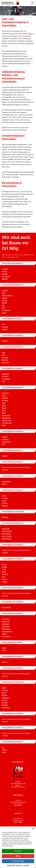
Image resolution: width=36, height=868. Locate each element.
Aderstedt (5, 269)
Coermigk (5, 329)
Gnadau (4, 408)
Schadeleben (6, 626)
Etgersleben (5, 362)
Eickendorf (5, 360)
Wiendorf (5, 700)
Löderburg (5, 506)
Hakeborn (5, 437)
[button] (33, 829)
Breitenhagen (6, 310)
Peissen (4, 564)
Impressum (26, 865)
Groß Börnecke (6, 415)
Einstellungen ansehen (18, 861)
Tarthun (4, 648)
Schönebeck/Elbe (7, 631)
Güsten (4, 425)
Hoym (4, 444)
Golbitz (4, 410)
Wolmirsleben (6, 708)
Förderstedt (5, 374)
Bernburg (5, 300)
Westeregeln (6, 698)
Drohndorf (5, 341)
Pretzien (4, 579)
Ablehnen (18, 856)
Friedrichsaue (6, 379)
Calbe (4, 324)
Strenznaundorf (6, 636)
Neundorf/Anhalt (7, 536)
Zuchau (4, 752)
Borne (4, 308)
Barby (4, 293)
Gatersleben (9, 25)
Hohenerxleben (6, 442)
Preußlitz (5, 582)
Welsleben (5, 690)
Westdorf (5, 695)
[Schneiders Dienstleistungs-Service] (10, 3)
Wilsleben (5, 703)
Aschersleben (6, 276)
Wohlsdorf (5, 705)
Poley (4, 577)
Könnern (4, 484)
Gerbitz (4, 396)
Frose (4, 382)
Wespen (4, 693)
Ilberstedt (5, 456)
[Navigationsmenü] (32, 3)
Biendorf (4, 303)
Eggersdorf (5, 358)
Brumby (4, 313)
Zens (3, 747)
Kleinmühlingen (7, 482)
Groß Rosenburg (7, 420)
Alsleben (4, 271)
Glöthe (4, 406)
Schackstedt (5, 624)
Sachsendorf (6, 619)
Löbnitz (4, 501)
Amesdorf (5, 274)
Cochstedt (5, 327)
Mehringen (5, 517)
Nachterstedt (6, 529)
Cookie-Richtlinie (11, 865)
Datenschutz (19, 865)
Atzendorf (5, 279)
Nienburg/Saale (7, 539)
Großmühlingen (6, 418)
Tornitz (4, 650)
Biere (3, 305)
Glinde (4, 403)
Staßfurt (4, 634)
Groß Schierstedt (7, 423)
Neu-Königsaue (6, 534)
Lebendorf (5, 498)
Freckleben (5, 377)
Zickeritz (4, 750)
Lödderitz (5, 503)
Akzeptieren (18, 851)
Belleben (4, 298)
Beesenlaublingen (7, 295)
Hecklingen (5, 439)
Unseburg (5, 662)
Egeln (4, 355)
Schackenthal (6, 622)
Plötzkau (4, 567)
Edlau (4, 353)
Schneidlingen (6, 629)
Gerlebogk (5, 398)
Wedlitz (4, 688)
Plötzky (4, 569)
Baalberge (5, 291)
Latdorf (4, 496)
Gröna (4, 413)
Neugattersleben (7, 531)
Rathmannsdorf (6, 607)
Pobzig (4, 572)
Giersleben (5, 400)
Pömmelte (5, 574)
